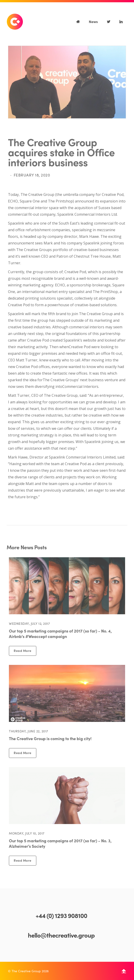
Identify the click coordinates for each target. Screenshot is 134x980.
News (93, 21)
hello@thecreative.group (61, 935)
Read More (23, 651)
